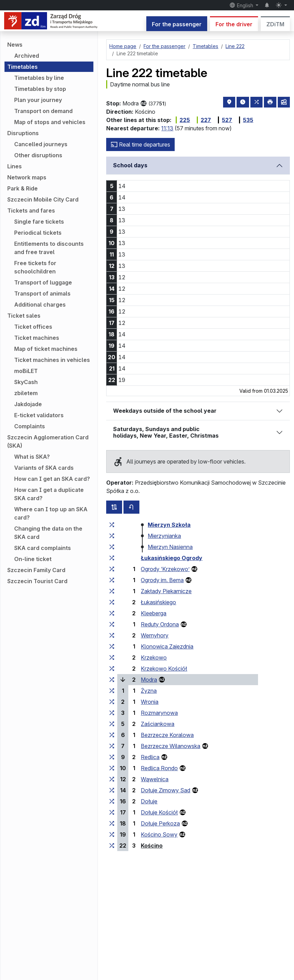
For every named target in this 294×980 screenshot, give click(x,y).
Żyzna (149, 691)
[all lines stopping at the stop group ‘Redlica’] (112, 757)
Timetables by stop (40, 89)
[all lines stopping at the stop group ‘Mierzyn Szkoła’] (112, 525)
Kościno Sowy (159, 834)
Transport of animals (42, 293)
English (242, 5)
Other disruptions (38, 155)
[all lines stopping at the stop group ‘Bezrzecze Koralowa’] (112, 735)
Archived (27, 56)
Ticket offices (33, 327)
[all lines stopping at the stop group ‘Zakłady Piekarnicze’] (112, 591)
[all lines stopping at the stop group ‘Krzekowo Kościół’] (112, 669)
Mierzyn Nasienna (170, 547)
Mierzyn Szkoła (169, 525)
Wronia (150, 702)
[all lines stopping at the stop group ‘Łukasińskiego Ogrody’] (112, 558)
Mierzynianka (164, 536)
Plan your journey (38, 100)
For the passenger (177, 24)
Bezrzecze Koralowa (167, 735)
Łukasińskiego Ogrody (172, 558)
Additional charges (40, 305)
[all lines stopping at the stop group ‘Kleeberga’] (112, 613)
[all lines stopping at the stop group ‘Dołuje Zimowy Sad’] (112, 790)
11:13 (167, 128)
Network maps (27, 177)
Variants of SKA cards (44, 468)
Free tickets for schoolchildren (35, 267)
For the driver (234, 24)
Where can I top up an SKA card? (51, 513)
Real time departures (140, 144)
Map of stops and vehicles (50, 122)
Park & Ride (22, 188)
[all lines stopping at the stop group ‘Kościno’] (112, 846)
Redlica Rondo (159, 768)
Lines (15, 166)
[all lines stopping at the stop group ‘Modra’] (112, 680)
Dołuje (149, 801)
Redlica (150, 757)
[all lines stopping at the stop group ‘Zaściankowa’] (112, 724)
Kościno (152, 846)
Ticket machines (37, 338)
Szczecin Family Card (36, 570)
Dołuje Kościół (159, 812)
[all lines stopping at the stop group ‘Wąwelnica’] (112, 779)
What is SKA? (32, 457)
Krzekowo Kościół (164, 669)
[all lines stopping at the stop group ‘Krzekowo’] (112, 657)
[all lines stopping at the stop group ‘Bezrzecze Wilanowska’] (112, 746)
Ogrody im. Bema (162, 580)
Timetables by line (39, 78)
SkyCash (26, 382)
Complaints (30, 426)
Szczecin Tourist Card (37, 581)
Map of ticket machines (46, 349)
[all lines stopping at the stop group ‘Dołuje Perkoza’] (112, 823)
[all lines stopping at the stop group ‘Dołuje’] (112, 801)
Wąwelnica (155, 779)
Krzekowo (154, 657)
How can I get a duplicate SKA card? (49, 494)
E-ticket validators (39, 415)
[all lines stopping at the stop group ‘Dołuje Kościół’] (112, 812)
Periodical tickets (38, 233)
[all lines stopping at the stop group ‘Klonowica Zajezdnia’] (112, 646)
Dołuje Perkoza (160, 823)
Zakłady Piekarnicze (166, 591)
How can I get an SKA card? (52, 479)
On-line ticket (33, 559)
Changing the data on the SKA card (48, 533)
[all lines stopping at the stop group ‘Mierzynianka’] (112, 536)
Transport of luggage (43, 282)
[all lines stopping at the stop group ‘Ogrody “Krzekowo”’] (112, 569)
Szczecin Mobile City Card (43, 199)
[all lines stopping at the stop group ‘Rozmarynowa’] (112, 713)
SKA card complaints (43, 548)
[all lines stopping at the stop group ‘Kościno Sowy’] (112, 834)
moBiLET (26, 371)
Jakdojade (28, 404)
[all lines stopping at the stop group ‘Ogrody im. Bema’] (112, 580)
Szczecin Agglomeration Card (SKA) (48, 441)
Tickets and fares (31, 211)
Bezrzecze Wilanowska (171, 746)
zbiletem (26, 393)
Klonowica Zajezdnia (167, 646)
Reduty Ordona (160, 624)
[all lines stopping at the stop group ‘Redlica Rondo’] (112, 768)
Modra (149, 680)
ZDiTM (275, 24)
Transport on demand (43, 111)
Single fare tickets (39, 222)
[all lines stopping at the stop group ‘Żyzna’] (112, 691)
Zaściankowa (158, 724)
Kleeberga (154, 613)
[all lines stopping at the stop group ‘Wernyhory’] (112, 635)
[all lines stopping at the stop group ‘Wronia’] (112, 702)
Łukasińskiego (158, 602)
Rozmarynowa (159, 713)
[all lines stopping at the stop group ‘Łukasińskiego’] (112, 602)
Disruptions (23, 133)
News (15, 45)
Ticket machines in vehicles (52, 360)
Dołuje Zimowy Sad (166, 790)
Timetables (22, 67)
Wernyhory (155, 635)
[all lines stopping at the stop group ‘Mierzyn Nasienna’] (112, 547)
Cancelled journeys (41, 144)
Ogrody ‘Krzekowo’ (165, 569)
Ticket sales (24, 316)
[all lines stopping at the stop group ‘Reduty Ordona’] (112, 624)
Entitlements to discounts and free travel (49, 248)
